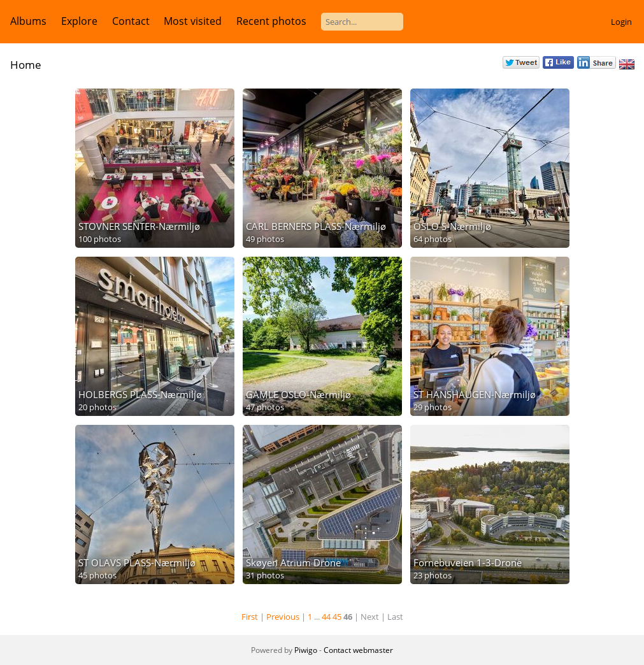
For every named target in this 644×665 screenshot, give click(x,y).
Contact (131, 21)
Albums (28, 21)
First (250, 617)
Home (26, 65)
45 (337, 617)
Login (621, 22)
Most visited (193, 21)
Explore (79, 21)
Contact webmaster (358, 650)
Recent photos (271, 21)
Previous (283, 617)
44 (326, 617)
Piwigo (306, 650)
